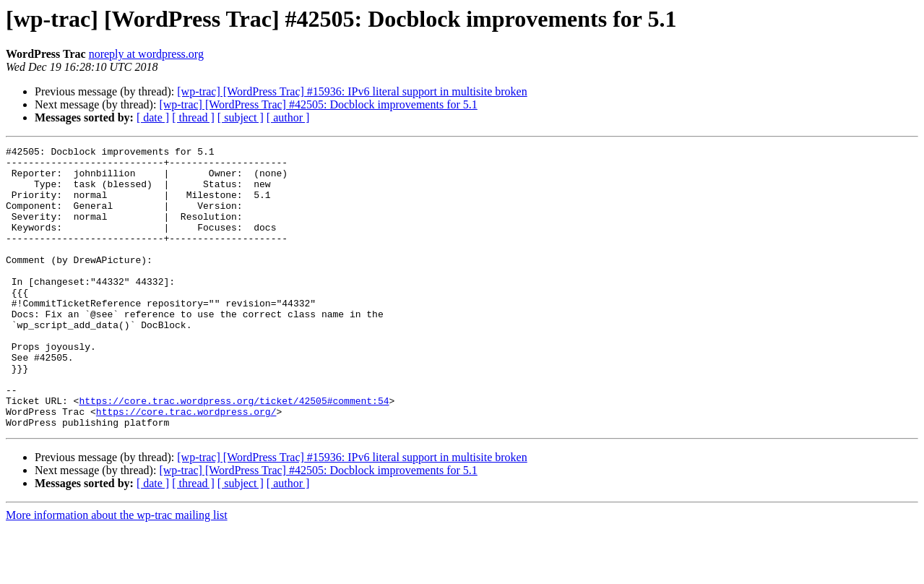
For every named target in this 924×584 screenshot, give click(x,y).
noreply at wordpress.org (146, 54)
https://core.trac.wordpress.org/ (186, 465)
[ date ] (153, 117)
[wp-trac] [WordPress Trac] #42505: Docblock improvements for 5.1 (318, 104)
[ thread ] (193, 117)
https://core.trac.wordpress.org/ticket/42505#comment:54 (234, 452)
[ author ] (288, 117)
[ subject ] (241, 117)
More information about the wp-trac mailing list (117, 571)
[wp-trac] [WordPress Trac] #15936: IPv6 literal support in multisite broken (352, 91)
